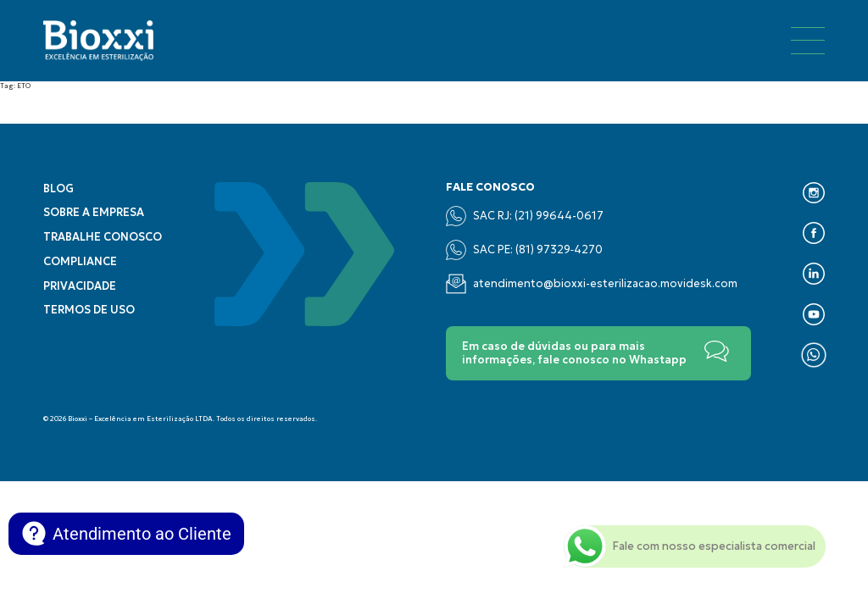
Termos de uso (89, 310)
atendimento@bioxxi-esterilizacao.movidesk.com (592, 284)
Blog (58, 189)
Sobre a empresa (94, 213)
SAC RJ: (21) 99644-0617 (525, 216)
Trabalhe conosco (103, 237)
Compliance (80, 262)
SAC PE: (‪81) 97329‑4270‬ (524, 250)
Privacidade (80, 286)
